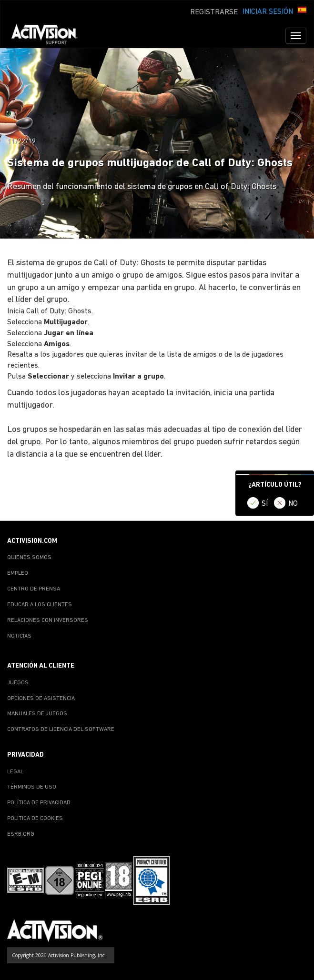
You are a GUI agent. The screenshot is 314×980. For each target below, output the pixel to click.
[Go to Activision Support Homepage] (49, 36)
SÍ (265, 504)
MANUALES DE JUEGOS (37, 714)
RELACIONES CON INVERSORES (48, 620)
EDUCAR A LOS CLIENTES (40, 605)
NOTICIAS (19, 636)
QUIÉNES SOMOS (29, 558)
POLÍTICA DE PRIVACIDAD (39, 803)
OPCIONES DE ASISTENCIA (41, 699)
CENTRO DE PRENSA (34, 589)
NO (293, 504)
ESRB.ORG (21, 834)
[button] (302, 11)
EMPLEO (18, 573)
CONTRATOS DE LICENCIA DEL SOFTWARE (61, 730)
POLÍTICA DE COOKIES (35, 819)
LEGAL (15, 772)
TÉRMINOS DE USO (32, 787)
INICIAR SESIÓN (268, 12)
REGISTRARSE (214, 12)
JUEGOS (18, 683)
